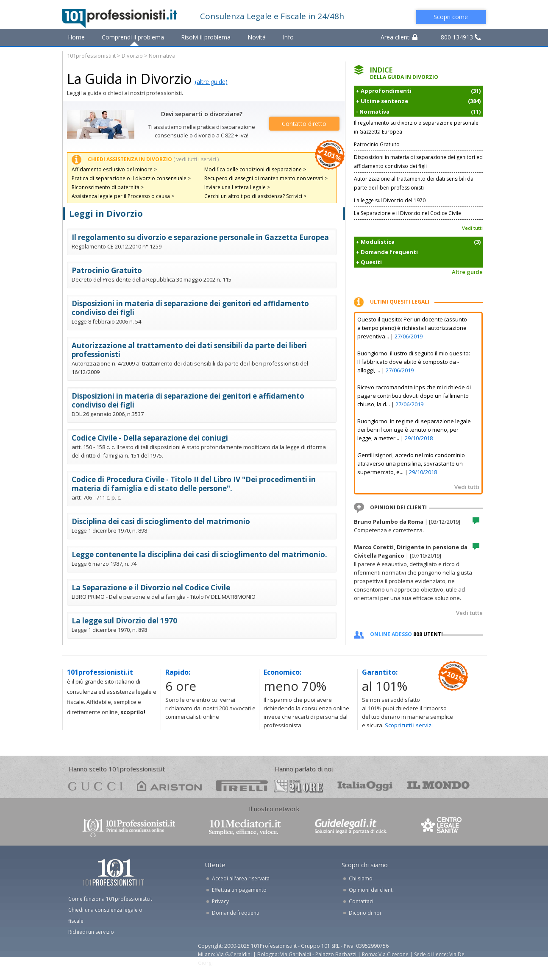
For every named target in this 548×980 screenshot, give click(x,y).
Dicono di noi (365, 913)
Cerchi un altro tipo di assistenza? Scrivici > (255, 196)
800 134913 (461, 37)
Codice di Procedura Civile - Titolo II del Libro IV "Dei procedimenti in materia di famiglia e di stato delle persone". (194, 484)
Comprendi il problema (133, 37)
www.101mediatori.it (245, 827)
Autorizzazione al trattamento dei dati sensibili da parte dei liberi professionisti (189, 350)
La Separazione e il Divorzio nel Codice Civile (151, 588)
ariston (169, 786)
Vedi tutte (469, 613)
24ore (299, 786)
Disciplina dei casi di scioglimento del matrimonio (161, 521)
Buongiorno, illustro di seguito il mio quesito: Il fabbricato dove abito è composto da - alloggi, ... (414, 362)
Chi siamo (361, 878)
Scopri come (451, 17)
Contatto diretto (304, 124)
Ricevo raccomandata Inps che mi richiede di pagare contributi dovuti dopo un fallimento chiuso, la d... (414, 396)
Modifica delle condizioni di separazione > (255, 169)
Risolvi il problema (206, 37)
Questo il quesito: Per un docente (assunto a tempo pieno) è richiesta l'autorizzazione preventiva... (412, 328)
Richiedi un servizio (91, 932)
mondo (438, 786)
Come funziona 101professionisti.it (110, 899)
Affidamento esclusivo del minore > (114, 169)
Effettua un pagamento (239, 890)
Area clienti (399, 37)
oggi (365, 786)
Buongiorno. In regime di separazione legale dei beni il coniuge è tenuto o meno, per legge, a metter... (414, 430)
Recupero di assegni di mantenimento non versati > (266, 178)
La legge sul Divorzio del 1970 (124, 621)
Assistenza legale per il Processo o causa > (123, 196)
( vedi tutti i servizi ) (196, 159)
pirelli (242, 786)
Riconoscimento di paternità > (108, 187)
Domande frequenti (236, 913)
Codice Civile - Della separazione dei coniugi (150, 438)
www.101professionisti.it (128, 827)
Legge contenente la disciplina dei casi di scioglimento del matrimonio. (199, 554)
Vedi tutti (472, 228)
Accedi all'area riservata (241, 878)
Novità (257, 37)
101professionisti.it (91, 56)
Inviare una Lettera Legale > (237, 187)
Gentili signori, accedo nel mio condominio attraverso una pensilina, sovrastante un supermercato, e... (411, 463)
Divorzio (132, 56)
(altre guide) (211, 82)
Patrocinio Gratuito (107, 270)
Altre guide (467, 272)
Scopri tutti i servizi (409, 725)
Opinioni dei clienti (371, 890)
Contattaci (361, 901)
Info (288, 37)
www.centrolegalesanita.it (442, 827)
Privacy (220, 901)
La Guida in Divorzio (129, 79)
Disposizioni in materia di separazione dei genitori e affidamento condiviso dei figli (188, 400)
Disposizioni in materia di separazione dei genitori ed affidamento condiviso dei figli (190, 308)
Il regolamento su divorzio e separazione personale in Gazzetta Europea (200, 237)
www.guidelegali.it (351, 827)
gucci (95, 786)
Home (76, 37)
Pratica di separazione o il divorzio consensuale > (131, 178)
